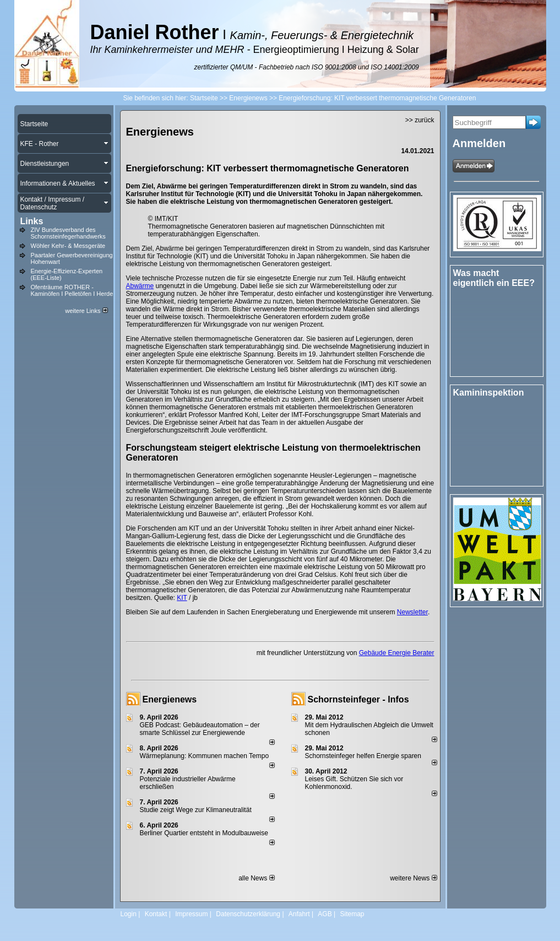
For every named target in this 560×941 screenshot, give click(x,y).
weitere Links (86, 311)
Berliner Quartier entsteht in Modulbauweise (204, 833)
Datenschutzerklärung (248, 914)
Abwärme (140, 286)
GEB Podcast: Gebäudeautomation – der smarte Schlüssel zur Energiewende (200, 729)
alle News (256, 878)
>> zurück (420, 120)
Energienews (170, 699)
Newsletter (412, 612)
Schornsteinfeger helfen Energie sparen (363, 756)
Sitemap (352, 914)
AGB (325, 914)
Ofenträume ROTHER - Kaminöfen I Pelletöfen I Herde (72, 290)
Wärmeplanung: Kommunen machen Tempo (205, 756)
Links (32, 221)
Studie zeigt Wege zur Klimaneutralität (196, 810)
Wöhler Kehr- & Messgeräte (68, 246)
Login (129, 914)
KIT (182, 598)
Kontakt (156, 914)
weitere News (413, 878)
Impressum (191, 914)
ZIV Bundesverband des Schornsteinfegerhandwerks (68, 233)
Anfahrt (299, 914)
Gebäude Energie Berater (397, 653)
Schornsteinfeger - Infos (358, 699)
